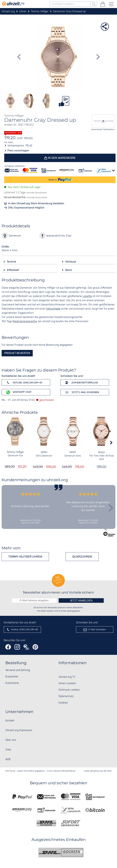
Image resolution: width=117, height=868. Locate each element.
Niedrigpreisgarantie (25, 321)
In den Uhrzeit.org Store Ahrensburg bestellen (36, 203)
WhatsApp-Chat (19, 392)
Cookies (63, 703)
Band (69, 270)
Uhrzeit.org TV (67, 677)
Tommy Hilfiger (15, 452)
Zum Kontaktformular (81, 382)
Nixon (102, 452)
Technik (12, 262)
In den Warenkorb (61, 158)
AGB (8, 759)
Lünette (87, 296)
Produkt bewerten (17, 353)
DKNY (44, 452)
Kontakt (10, 721)
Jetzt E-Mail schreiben (82, 392)
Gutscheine (12, 683)
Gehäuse (71, 262)
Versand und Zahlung (18, 670)
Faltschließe (53, 309)
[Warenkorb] (103, 5)
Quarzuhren (82, 557)
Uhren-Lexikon (67, 683)
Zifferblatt (13, 270)
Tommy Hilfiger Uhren (25, 557)
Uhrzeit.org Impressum (19, 730)
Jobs (8, 750)
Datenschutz (66, 696)
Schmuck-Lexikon (69, 690)
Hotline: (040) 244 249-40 (24, 382)
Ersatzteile (12, 677)
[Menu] (111, 5)
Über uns (11, 740)
